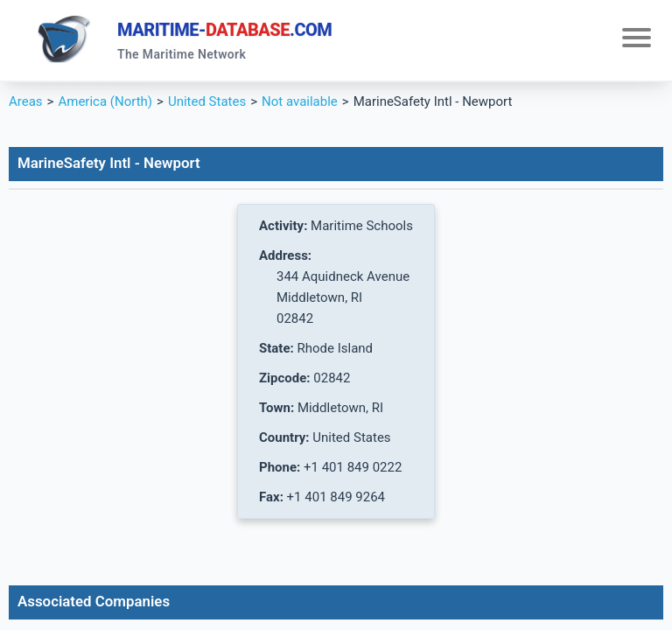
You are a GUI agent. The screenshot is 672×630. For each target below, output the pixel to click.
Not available (300, 101)
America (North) (105, 101)
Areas (26, 101)
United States (207, 101)
